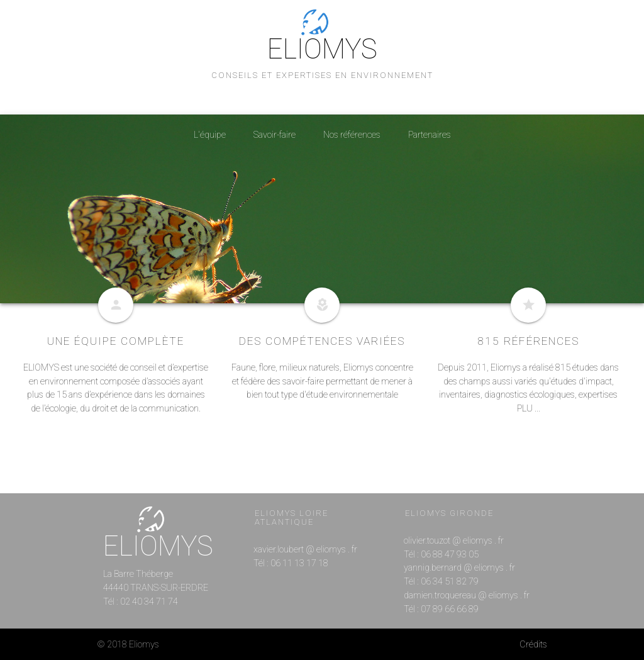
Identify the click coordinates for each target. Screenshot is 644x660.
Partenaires (430, 135)
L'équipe (210, 135)
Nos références (352, 135)
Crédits (533, 645)
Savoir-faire (275, 135)
